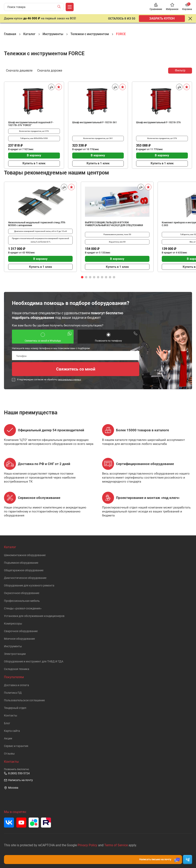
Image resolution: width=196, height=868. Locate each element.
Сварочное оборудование (21, 631)
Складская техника (17, 669)
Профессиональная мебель (22, 601)
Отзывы (9, 754)
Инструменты (13, 646)
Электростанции (15, 654)
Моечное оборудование (19, 639)
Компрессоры (13, 624)
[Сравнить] (51, 87)
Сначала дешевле (19, 70)
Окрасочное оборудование (22, 593)
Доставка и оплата (17, 685)
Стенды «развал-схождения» (23, 608)
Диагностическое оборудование (25, 578)
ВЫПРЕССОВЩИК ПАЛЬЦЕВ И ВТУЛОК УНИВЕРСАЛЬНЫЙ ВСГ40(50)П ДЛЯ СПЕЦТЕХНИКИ (114, 224)
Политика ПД (13, 693)
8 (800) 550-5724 (17, 773)
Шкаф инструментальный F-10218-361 (95, 122)
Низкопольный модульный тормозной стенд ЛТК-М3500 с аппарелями (37, 224)
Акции (8, 738)
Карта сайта (12, 731)
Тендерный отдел (15, 708)
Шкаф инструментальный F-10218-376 (158, 122)
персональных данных (69, 380)
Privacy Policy (87, 845)
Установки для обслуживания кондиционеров (34, 616)
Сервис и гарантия (16, 746)
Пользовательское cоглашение (24, 700)
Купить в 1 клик (34, 163)
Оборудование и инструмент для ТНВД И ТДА (34, 662)
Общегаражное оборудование (24, 570)
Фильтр (180, 70)
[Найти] (60, 7)
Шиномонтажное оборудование (25, 555)
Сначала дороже (50, 70)
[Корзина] (187, 7)
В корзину (34, 155)
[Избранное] (172, 7)
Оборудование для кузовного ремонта (29, 586)
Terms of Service (116, 845)
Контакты (11, 716)
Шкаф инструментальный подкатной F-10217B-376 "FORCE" (31, 124)
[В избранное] (59, 87)
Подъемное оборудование (21, 563)
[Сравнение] (156, 7)
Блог (7, 723)
